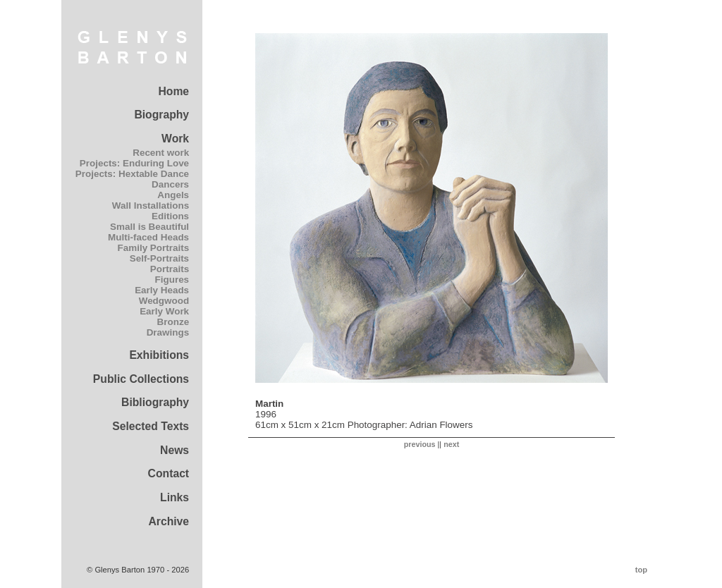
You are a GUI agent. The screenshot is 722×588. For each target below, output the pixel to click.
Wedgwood (164, 301)
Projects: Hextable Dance (132, 174)
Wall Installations (151, 206)
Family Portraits (154, 248)
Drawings (168, 332)
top (641, 570)
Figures (172, 280)
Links (175, 497)
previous (420, 444)
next (451, 444)
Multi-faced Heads (148, 237)
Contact (169, 473)
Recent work (161, 153)
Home (173, 91)
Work (175, 139)
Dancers (170, 184)
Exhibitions (159, 355)
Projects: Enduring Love (134, 163)
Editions (170, 216)
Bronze (173, 322)
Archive (169, 521)
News (175, 450)
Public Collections (141, 379)
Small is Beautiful (149, 227)
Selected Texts (151, 426)
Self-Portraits (159, 258)
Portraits (170, 269)
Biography (161, 115)
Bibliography (155, 402)
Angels (173, 195)
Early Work (164, 311)
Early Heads (162, 290)
